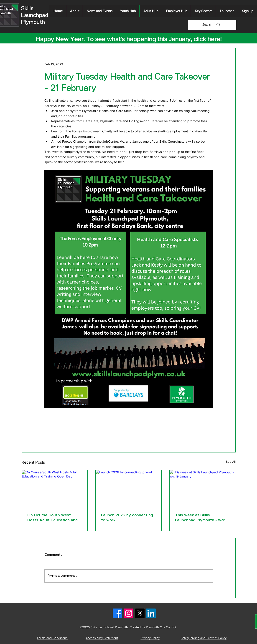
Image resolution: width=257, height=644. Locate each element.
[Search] (212, 25)
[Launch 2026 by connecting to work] (128, 489)
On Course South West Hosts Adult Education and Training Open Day (52, 518)
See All (231, 462)
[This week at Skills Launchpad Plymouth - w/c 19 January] (202, 489)
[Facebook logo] (117, 613)
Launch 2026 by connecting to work (127, 518)
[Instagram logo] (129, 613)
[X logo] (140, 613)
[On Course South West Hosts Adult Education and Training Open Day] (55, 489)
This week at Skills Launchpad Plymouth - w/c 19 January (200, 518)
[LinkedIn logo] (151, 613)
